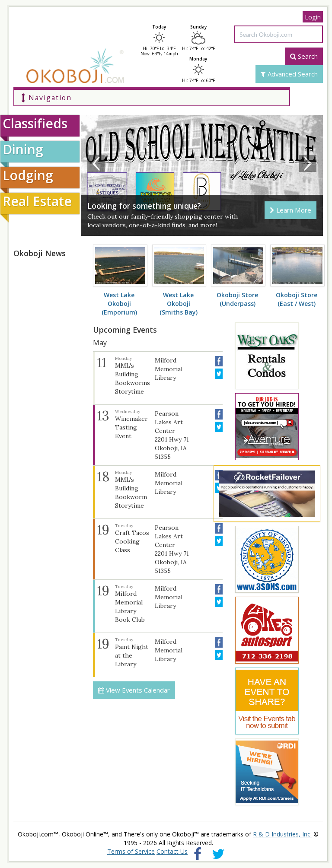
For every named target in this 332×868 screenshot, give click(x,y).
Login (313, 17)
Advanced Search (289, 74)
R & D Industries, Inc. (282, 834)
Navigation (46, 98)
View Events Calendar (134, 690)
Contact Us (172, 851)
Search (304, 56)
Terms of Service (131, 851)
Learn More (290, 210)
